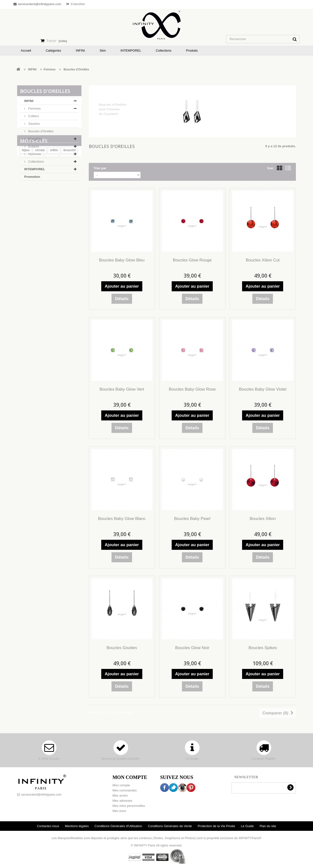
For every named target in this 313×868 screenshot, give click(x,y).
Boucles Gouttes (122, 648)
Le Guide (248, 826)
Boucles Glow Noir (192, 648)
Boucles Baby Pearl (192, 519)
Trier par (100, 168)
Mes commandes (125, 790)
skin (25, 216)
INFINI (29, 102)
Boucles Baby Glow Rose (192, 389)
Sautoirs (34, 125)
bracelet (69, 208)
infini (54, 208)
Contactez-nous (49, 826)
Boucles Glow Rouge (192, 260)
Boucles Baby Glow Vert (122, 389)
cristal (40, 208)
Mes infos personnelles (129, 806)
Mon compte (121, 785)
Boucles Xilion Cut (263, 260)
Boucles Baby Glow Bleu (122, 260)
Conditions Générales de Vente (170, 826)
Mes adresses (122, 801)
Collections (36, 163)
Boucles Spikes (263, 648)
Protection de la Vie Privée (217, 826)
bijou (26, 208)
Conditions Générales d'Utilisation (119, 826)
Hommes (34, 155)
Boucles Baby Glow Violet (263, 389)
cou (25, 223)
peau (38, 216)
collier (67, 216)
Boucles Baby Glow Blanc (122, 519)
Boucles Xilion (263, 519)
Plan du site (268, 826)
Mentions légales (77, 826)
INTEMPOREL (35, 171)
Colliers (33, 118)
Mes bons (119, 811)
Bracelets (34, 140)
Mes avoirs (120, 795)
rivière (52, 216)
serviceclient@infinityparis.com (41, 795)
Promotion (32, 178)
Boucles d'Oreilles (40, 133)
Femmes (34, 110)
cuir (36, 223)
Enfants (33, 148)
